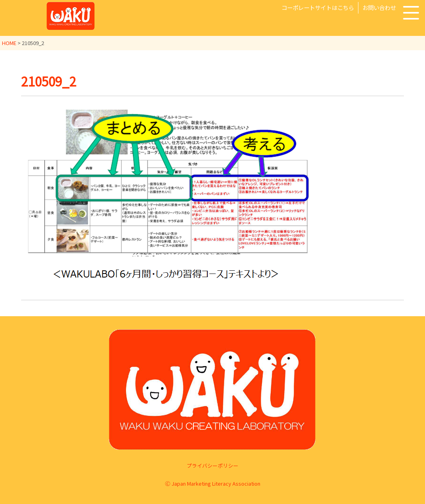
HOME (9, 43)
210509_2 (50, 81)
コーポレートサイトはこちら (318, 7)
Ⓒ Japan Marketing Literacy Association (213, 483)
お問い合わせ (379, 7)
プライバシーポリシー (212, 465)
